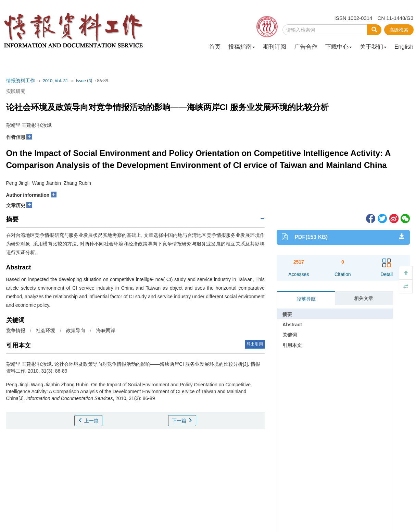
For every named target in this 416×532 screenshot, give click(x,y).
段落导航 (306, 299)
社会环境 (46, 330)
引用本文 (292, 345)
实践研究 (16, 91)
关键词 (290, 335)
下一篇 (182, 421)
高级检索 (399, 30)
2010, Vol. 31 (55, 81)
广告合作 (306, 47)
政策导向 (76, 330)
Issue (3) (84, 81)
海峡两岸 (106, 330)
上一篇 (88, 421)
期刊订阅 (275, 47)
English (404, 47)
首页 (215, 47)
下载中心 (339, 47)
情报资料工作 (21, 81)
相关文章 (364, 298)
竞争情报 (16, 330)
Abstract (292, 325)
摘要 (287, 314)
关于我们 (373, 47)
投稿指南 (242, 47)
